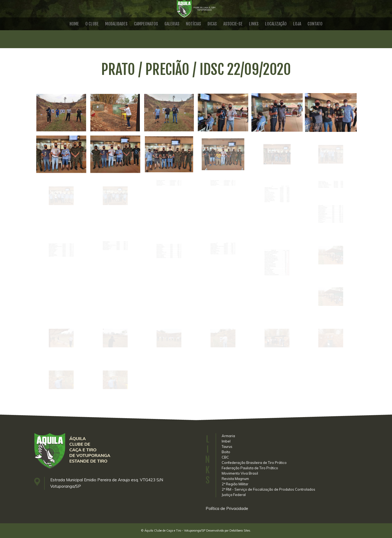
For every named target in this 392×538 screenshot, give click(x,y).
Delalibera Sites (240, 531)
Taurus (227, 447)
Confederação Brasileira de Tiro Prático (254, 463)
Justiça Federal (234, 495)
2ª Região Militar (235, 484)
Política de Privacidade (227, 508)
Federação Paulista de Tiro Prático (250, 468)
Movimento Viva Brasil (240, 473)
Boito (226, 452)
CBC (225, 457)
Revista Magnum (235, 479)
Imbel (226, 441)
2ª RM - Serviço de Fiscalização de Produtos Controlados (268, 489)
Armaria (228, 436)
